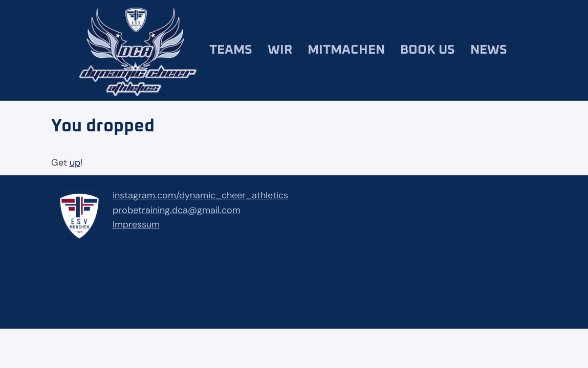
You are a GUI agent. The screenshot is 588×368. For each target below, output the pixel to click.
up (75, 163)
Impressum (136, 224)
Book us (428, 50)
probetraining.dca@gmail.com (177, 210)
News (489, 50)
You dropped (103, 126)
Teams (231, 50)
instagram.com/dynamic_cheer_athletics (200, 195)
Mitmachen (346, 50)
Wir (280, 50)
